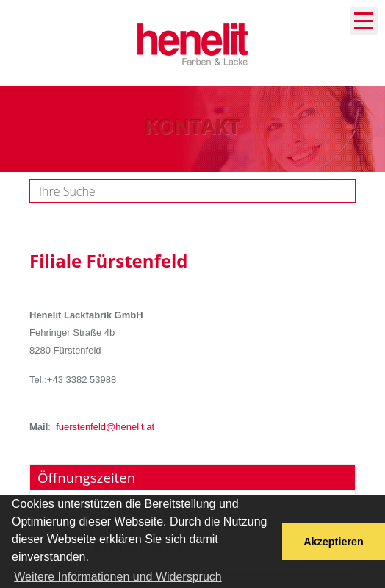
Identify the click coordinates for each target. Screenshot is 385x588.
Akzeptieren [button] (334, 542)
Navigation (364, 21)
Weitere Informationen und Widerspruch (118, 577)
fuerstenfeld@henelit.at (105, 427)
